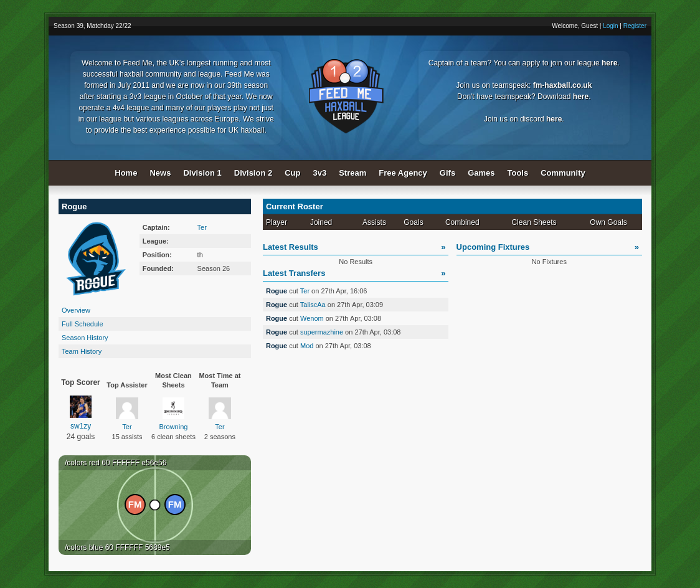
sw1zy (81, 413)
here (609, 63)
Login (610, 26)
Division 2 (253, 173)
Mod (307, 346)
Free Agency (403, 173)
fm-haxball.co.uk (563, 85)
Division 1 (202, 173)
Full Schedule (83, 324)
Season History (85, 338)
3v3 (320, 173)
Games (481, 173)
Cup (292, 173)
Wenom (312, 318)
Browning (174, 414)
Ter (202, 227)
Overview (76, 310)
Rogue (277, 291)
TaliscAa (313, 305)
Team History (82, 351)
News (160, 173)
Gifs (447, 173)
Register (635, 26)
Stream (352, 173)
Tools (518, 173)
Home (126, 173)
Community (563, 173)
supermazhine (322, 332)
